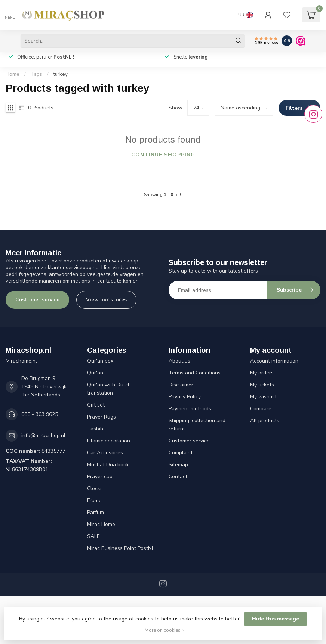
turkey (61, 74)
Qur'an (95, 373)
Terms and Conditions (195, 373)
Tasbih (95, 429)
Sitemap (178, 465)
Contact (178, 477)
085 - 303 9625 (40, 414)
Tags (36, 74)
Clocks (95, 489)
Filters (299, 108)
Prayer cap (100, 477)
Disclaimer (181, 385)
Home (13, 74)
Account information (274, 361)
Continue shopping (163, 155)
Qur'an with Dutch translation (109, 389)
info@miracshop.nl (43, 435)
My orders (262, 373)
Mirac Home (101, 524)
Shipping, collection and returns (197, 425)
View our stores (106, 300)
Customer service (37, 300)
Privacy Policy (185, 397)
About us (179, 361)
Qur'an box (100, 361)
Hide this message (276, 619)
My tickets (262, 385)
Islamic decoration (109, 441)
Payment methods (190, 409)
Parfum (96, 512)
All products (265, 421)
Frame (94, 500)
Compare (261, 409)
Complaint (181, 453)
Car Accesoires (105, 453)
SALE (93, 536)
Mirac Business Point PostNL (121, 548)
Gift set (96, 405)
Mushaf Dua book (108, 465)
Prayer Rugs (102, 417)
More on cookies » (164, 630)
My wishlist (263, 397)
